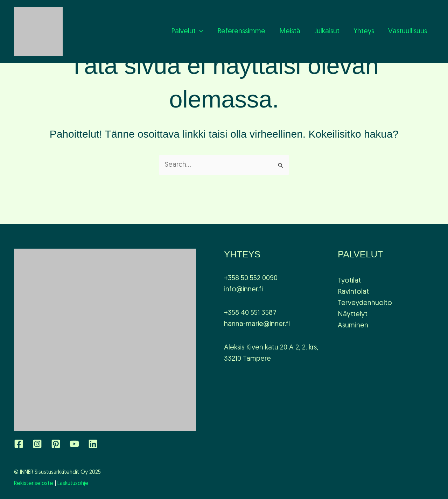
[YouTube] (74, 444)
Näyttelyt (353, 314)
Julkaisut (327, 32)
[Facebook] (19, 444)
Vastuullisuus (408, 32)
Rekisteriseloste (34, 484)
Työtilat (349, 281)
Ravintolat (353, 292)
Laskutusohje (73, 484)
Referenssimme (241, 32)
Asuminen (353, 326)
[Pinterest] (56, 444)
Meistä (290, 32)
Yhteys (364, 32)
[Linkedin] (93, 444)
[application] (199, 32)
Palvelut (187, 32)
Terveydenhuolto (365, 303)
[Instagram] (37, 444)
